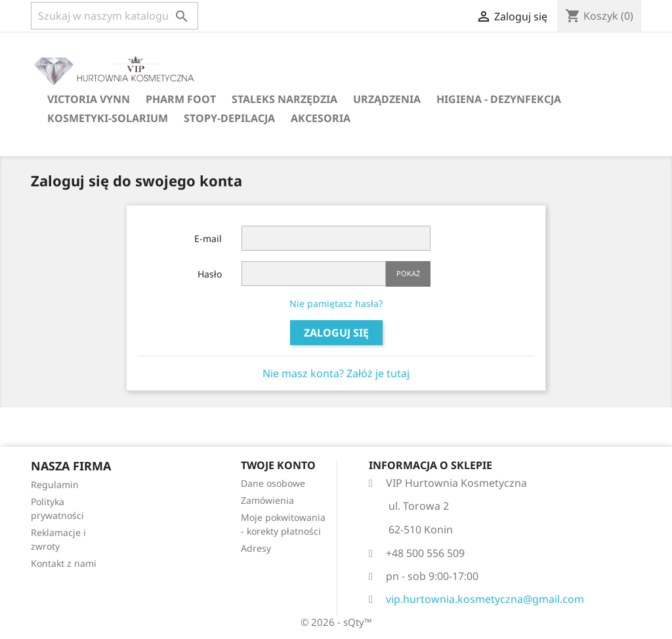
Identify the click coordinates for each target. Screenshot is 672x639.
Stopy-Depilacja (229, 118)
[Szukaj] (115, 16)
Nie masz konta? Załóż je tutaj (336, 373)
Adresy (256, 548)
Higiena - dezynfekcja (499, 99)
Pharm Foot (181, 99)
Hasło (210, 274)
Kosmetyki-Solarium (108, 118)
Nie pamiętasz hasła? (336, 303)
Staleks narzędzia (284, 99)
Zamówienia (267, 500)
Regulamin (55, 484)
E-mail (208, 238)
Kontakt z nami (64, 563)
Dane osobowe (273, 483)
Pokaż (408, 273)
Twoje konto (278, 465)
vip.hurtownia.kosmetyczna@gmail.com (485, 599)
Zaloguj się (336, 333)
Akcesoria (321, 118)
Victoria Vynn (89, 99)
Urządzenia (387, 99)
